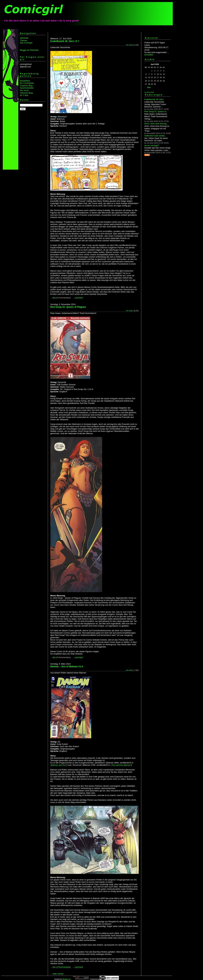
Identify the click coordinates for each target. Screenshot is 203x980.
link (54, 298)
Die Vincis (24, 90)
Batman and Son (58, 765)
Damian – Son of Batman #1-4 (67, 666)
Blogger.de (67, 979)
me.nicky (129, 45)
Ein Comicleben (27, 83)
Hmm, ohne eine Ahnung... (156, 124)
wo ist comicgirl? (152, 145)
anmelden (149, 55)
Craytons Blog (26, 86)
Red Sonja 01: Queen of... (156, 111)
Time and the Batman (121, 765)
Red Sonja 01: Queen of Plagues (68, 307)
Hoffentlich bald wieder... (155, 136)
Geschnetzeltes (27, 88)
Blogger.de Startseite (29, 50)
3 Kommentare (63, 967)
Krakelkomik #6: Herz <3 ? (65, 41)
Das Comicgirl (26, 43)
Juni (149, 87)
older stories (58, 974)
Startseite (24, 38)
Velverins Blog (26, 93)
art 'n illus (24, 95)
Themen (24, 40)
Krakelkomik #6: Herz (154, 99)
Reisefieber (25, 81)
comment (79, 298)
